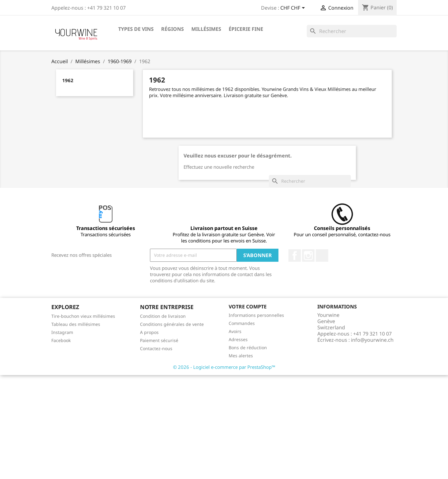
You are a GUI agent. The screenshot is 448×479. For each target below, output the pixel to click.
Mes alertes (241, 356)
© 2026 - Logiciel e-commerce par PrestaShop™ (224, 367)
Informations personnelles (256, 315)
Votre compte (248, 307)
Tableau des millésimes (76, 324)
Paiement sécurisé (159, 340)
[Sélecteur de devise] (294, 8)
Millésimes (206, 29)
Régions (173, 29)
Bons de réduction (248, 348)
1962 (68, 80)
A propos (149, 332)
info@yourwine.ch (372, 340)
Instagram (308, 256)
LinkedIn (322, 256)
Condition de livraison (163, 316)
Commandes (242, 323)
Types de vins (136, 29)
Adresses (238, 339)
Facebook (295, 256)
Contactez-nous (156, 348)
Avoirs (235, 331)
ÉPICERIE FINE (246, 29)
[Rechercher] (352, 31)
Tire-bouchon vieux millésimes (83, 316)
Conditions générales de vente (172, 324)
